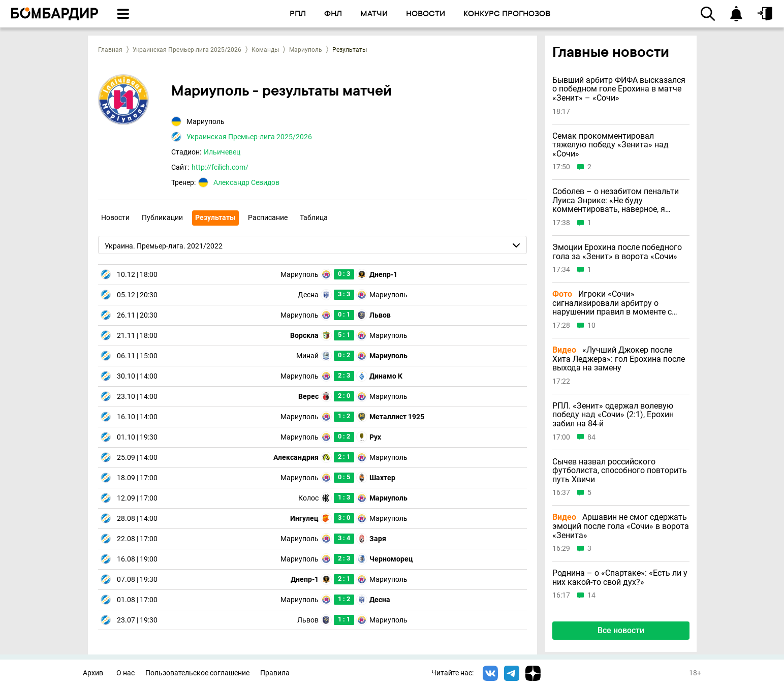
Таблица (314, 217)
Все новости (621, 630)
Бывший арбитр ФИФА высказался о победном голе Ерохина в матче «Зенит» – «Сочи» (619, 89)
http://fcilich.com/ (220, 167)
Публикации (162, 217)
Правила (275, 673)
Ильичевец (222, 152)
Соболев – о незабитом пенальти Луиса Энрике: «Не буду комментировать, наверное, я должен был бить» (616, 200)
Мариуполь (306, 50)
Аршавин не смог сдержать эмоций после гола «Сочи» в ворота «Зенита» (621, 526)
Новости (115, 217)
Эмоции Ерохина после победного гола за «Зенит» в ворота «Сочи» (617, 252)
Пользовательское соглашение (197, 673)
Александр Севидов (246, 182)
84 (591, 437)
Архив (93, 673)
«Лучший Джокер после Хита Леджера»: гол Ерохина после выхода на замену (619, 359)
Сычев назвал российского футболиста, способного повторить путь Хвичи (620, 471)
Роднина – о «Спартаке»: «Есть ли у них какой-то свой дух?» (620, 577)
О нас (126, 673)
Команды (265, 50)
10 (591, 325)
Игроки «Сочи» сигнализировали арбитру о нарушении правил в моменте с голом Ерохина (612, 303)
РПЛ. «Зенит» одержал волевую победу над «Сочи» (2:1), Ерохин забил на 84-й (613, 415)
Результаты (215, 217)
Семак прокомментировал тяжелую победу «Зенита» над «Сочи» (610, 145)
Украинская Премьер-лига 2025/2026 (187, 50)
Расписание (268, 217)
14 (591, 595)
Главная (110, 50)
